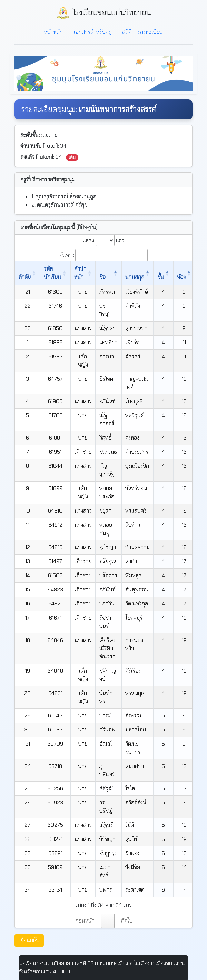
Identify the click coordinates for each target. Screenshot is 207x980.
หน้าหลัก (53, 32)
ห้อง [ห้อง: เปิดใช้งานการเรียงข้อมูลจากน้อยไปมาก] (181, 277)
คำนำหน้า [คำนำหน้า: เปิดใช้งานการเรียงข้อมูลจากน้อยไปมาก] (80, 273)
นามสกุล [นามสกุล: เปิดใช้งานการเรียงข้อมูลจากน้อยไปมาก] (135, 277)
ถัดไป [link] (127, 921)
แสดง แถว (104, 240)
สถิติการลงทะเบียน (142, 32)
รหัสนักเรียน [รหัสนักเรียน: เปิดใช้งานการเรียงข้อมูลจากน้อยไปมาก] (52, 273)
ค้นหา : (103, 255)
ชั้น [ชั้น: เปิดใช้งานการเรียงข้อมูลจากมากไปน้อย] (161, 277)
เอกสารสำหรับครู (92, 32)
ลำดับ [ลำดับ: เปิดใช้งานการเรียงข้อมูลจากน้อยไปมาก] (25, 277)
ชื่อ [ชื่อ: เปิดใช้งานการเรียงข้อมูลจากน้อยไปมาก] (102, 277)
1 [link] (108, 921)
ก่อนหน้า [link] (85, 921)
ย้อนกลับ (30, 940)
